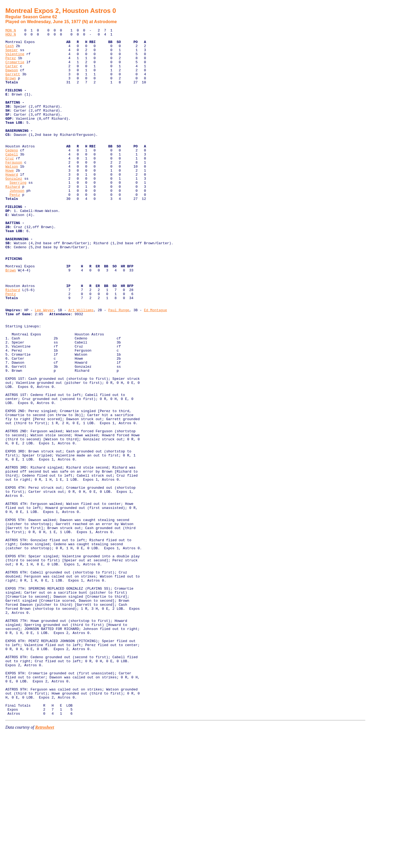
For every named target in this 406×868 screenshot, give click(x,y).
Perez (11, 63)
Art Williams (81, 363)
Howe (10, 198)
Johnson (17, 222)
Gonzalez (14, 207)
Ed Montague (156, 363)
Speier (12, 54)
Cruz (10, 183)
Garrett (13, 83)
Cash (10, 49)
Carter (12, 73)
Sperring (18, 212)
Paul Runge (119, 363)
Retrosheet (45, 861)
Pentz (15, 227)
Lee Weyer (44, 363)
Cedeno (12, 173)
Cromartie (15, 68)
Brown (11, 88)
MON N (11, 31)
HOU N (11, 36)
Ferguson (14, 188)
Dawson (12, 78)
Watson (12, 193)
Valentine (15, 59)
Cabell (12, 178)
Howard (12, 203)
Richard (13, 217)
